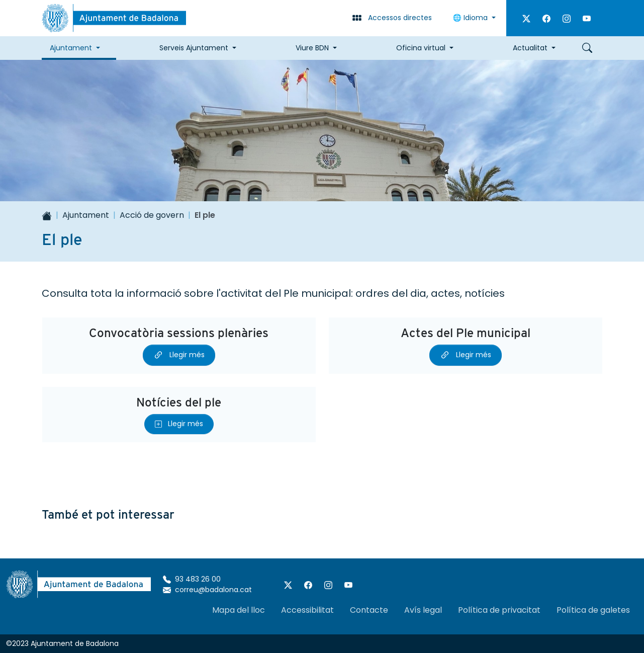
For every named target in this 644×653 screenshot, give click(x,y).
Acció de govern (152, 215)
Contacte (369, 610)
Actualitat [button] (530, 48)
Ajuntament (86, 215)
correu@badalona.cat (207, 590)
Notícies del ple (179, 402)
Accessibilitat (307, 610)
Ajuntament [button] (71, 48)
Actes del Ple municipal (466, 333)
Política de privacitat (499, 610)
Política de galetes (593, 610)
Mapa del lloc (239, 610)
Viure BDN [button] (312, 48)
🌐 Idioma (471, 18)
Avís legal (423, 610)
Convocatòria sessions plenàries (179, 333)
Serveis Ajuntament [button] (194, 48)
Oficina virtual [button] (421, 48)
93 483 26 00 (192, 579)
